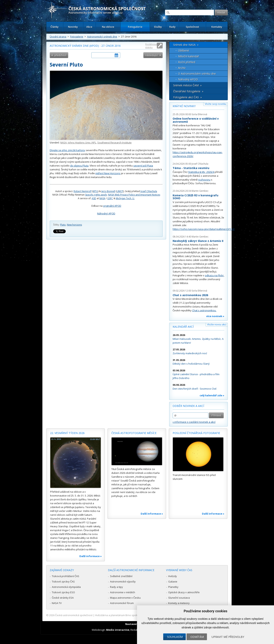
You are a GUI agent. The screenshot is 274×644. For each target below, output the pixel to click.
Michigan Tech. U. (125, 198)
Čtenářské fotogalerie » (188, 91)
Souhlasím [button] (175, 637)
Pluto (63, 225)
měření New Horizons (108, 173)
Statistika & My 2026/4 (201, 172)
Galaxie (173, 582)
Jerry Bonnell (108, 191)
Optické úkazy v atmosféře (184, 592)
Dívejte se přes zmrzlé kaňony (67, 150)
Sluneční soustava (179, 598)
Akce (89, 27)
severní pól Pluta (143, 166)
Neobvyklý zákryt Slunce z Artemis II (198, 241)
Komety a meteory (179, 603)
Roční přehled (187, 62)
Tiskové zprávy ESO (63, 592)
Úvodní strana (58, 37)
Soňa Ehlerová (199, 114)
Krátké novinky (184, 106)
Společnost (192, 27)
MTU (95, 191)
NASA (63, 142)
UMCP (120, 191)
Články (55, 27)
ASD (94, 198)
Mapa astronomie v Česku (125, 598)
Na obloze (108, 27)
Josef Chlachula (149, 191)
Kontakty (217, 27)
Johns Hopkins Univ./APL (82, 142)
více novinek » (215, 316)
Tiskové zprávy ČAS (63, 582)
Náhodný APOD (106, 213)
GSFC (110, 198)
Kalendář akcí (183, 327)
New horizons (74, 225)
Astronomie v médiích (123, 592)
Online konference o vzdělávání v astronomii (196, 120)
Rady (172, 27)
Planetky (173, 587)
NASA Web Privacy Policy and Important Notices (134, 195)
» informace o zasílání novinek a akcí (194, 422)
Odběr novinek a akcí (188, 406)
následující (152, 55)
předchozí (60, 55)
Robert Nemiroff (83, 191)
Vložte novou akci (217, 324)
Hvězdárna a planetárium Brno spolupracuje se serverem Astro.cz (134, 615)
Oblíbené (184, 50)
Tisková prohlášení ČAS (66, 576)
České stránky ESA (63, 598)
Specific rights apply (96, 195)
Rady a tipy (116, 587)
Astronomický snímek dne (102, 37)
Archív (182, 68)
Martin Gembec (200, 191)
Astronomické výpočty (123, 582)
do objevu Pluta (79, 166)
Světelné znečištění (121, 576)
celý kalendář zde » (212, 395)
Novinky (73, 27)
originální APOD (112, 206)
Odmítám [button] (197, 637)
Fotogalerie (135, 27)
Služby (158, 27)
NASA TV (57, 603)
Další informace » (91, 556)
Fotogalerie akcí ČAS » (187, 97)
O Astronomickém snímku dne (197, 74)
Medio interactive (118, 630)
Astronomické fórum (122, 603)
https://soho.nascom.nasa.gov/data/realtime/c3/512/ (204, 229)
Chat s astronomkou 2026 (190, 295)
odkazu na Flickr (214, 275)
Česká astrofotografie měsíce (134, 433)
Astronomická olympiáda (66, 587)
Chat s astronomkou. (204, 310)
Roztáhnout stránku (151, 46)
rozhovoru (204, 180)
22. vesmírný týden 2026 (67, 433)
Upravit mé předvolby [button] (228, 637)
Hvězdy (173, 576)
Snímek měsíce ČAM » (187, 85)
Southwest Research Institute (114, 142)
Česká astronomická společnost (74, 615)
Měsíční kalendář (189, 56)
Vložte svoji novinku (216, 104)
